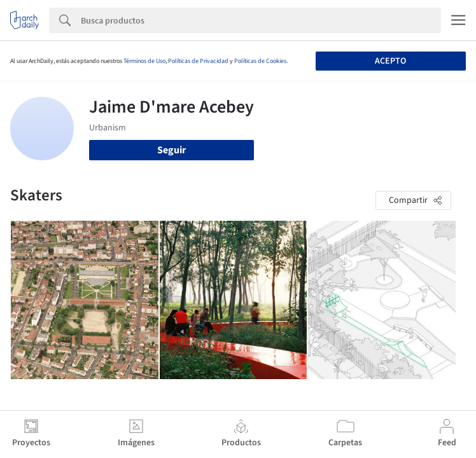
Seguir (171, 150)
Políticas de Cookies (260, 61)
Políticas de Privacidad (198, 61)
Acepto (390, 61)
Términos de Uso (144, 61)
